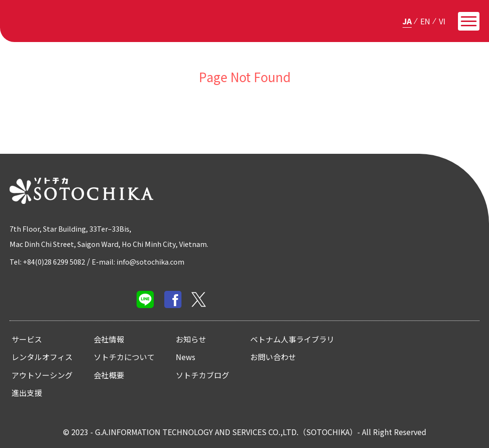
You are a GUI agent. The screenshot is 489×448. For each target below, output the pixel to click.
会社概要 (109, 375)
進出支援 (27, 393)
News (186, 357)
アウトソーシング (42, 375)
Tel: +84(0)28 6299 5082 (52, 261)
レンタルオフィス (42, 357)
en (425, 21)
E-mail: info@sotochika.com (152, 261)
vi (442, 21)
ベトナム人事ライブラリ (292, 339)
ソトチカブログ (202, 375)
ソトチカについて (124, 357)
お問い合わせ (273, 357)
